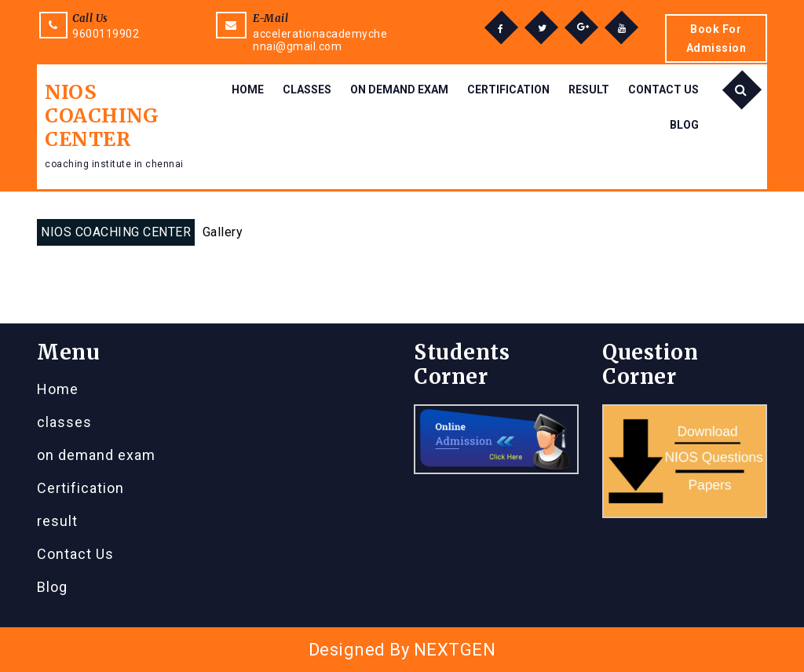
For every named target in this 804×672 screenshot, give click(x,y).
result (589, 89)
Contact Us (663, 89)
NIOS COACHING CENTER (102, 115)
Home (248, 89)
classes (307, 89)
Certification (508, 89)
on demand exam (399, 89)
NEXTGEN (455, 650)
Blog (684, 125)
